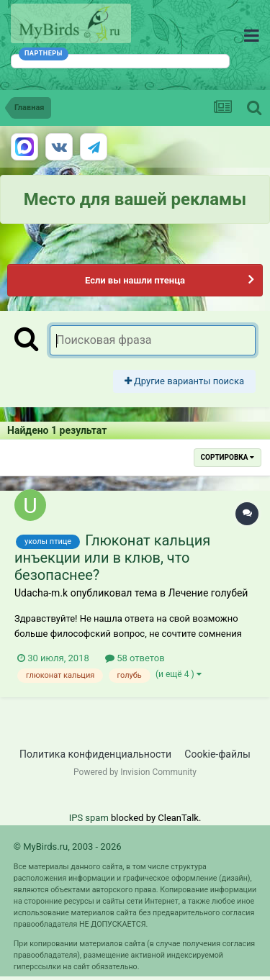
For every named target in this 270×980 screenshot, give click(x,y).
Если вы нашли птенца (135, 280)
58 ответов (135, 658)
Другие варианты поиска (184, 381)
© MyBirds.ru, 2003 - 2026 (68, 847)
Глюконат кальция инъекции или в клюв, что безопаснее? (112, 558)
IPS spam (89, 818)
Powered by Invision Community (135, 772)
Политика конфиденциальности (95, 754)
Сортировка (228, 457)
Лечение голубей (208, 593)
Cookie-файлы (217, 754)
